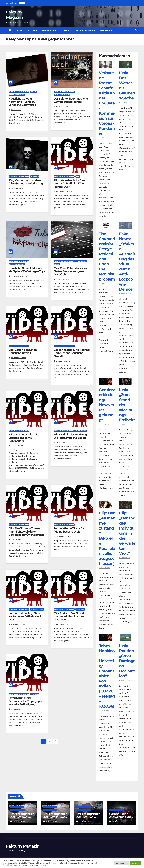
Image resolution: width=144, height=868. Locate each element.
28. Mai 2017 (16, 110)
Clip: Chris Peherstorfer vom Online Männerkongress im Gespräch (71, 271)
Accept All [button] (136, 863)
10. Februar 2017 (18, 188)
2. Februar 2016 (63, 361)
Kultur (65, 30)
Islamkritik (49, 30)
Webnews (105, 30)
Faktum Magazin (23, 846)
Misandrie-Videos (37, 609)
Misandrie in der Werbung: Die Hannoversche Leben (71, 436)
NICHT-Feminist (81, 261)
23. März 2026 (85, 821)
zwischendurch (85, 30)
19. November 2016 (19, 276)
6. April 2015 (16, 540)
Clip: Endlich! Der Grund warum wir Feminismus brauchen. (69, 616)
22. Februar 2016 (18, 358)
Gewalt (33, 92)
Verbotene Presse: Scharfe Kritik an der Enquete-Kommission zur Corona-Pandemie (107, 103)
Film (78, 176)
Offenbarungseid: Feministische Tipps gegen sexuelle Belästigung (26, 701)
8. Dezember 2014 (19, 709)
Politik (32, 30)
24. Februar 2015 (64, 536)
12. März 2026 (118, 821)
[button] (136, 30)
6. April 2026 (51, 821)
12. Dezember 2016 (64, 192)
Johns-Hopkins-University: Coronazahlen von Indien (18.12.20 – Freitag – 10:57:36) (107, 676)
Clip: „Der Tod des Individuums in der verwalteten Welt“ (127, 533)
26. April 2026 (19, 821)
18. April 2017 (62, 107)
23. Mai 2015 (61, 443)
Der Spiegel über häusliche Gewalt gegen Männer (71, 100)
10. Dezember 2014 (64, 624)
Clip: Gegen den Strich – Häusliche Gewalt (24, 351)
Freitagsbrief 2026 (17, 810)
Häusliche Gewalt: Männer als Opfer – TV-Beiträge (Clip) (27, 270)
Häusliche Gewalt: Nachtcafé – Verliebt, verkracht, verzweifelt (22, 102)
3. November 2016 (64, 279)
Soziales (120, 810)
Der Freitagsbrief (17, 807)
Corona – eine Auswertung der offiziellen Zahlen (121, 817)
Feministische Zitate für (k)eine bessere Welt (69, 530)
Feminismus (35, 176)
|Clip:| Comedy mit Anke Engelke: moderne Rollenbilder (24, 438)
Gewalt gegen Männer (17, 95)
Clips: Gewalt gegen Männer (19, 92)
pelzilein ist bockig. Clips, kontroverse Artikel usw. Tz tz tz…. (26, 616)
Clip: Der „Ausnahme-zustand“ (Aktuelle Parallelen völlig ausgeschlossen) (107, 538)
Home (20, 30)
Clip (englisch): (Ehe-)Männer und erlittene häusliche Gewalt (72, 353)
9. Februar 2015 (18, 624)
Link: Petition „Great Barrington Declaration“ (127, 661)
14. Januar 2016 (18, 446)
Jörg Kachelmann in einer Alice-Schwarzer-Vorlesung (26, 182)
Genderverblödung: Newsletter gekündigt (107, 405)
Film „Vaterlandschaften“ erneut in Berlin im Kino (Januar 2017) (70, 184)
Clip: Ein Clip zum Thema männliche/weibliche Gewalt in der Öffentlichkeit (26, 532)
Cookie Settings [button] (122, 863)
